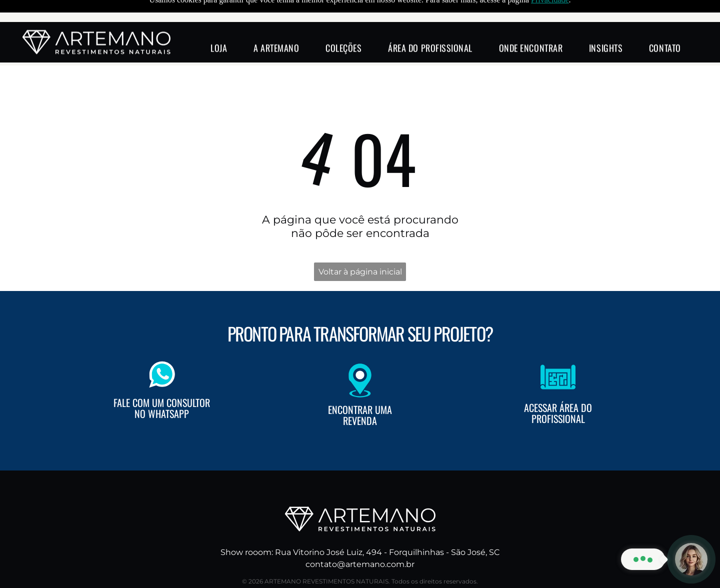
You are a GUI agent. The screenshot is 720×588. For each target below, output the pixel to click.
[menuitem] (219, 26)
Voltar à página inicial (360, 247)
